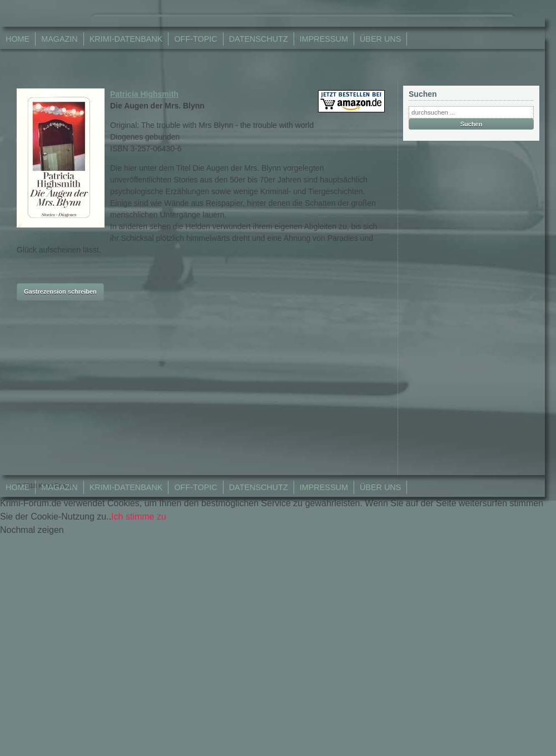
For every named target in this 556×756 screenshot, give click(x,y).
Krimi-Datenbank (126, 39)
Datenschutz (259, 39)
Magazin (59, 39)
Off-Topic (195, 39)
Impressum (324, 39)
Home (18, 39)
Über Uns (380, 39)
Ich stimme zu (139, 517)
